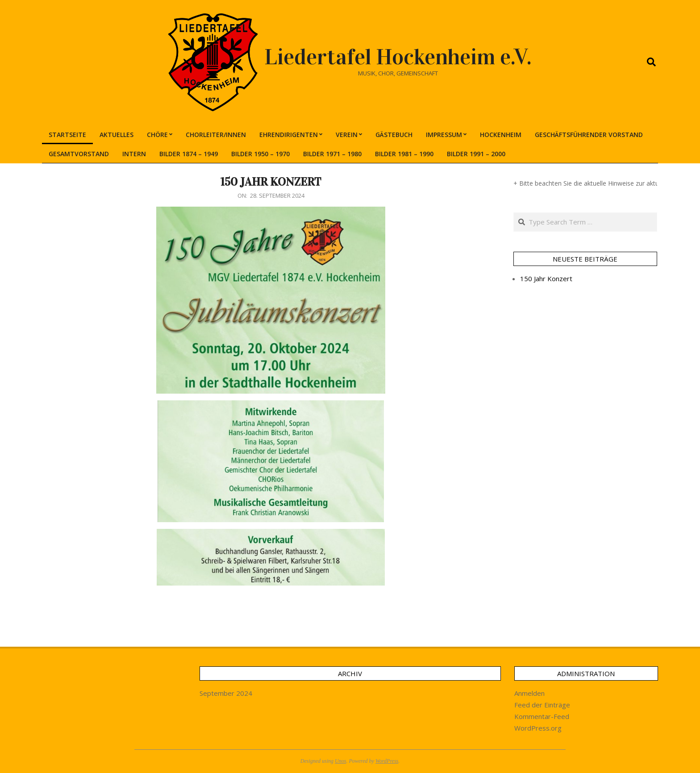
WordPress (387, 761)
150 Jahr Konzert (271, 182)
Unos (340, 761)
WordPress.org (538, 728)
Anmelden (529, 693)
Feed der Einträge (542, 705)
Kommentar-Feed (542, 716)
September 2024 (226, 693)
